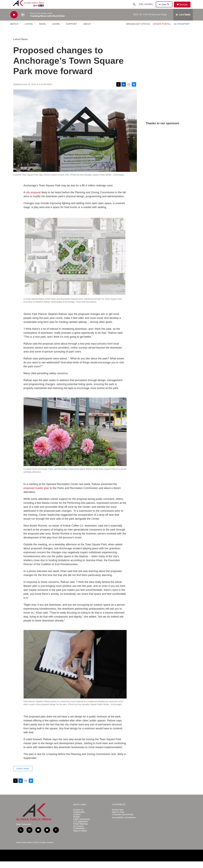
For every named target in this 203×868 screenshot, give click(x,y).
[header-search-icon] (135, 8)
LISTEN (29, 31)
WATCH (14, 31)
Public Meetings (81, 831)
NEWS (42, 31)
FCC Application (81, 828)
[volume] (23, 21)
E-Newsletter (79, 835)
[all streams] (183, 21)
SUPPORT (72, 31)
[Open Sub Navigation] (20, 31)
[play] (14, 21)
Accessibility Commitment (124, 824)
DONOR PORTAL (162, 31)
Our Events (78, 833)
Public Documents (82, 826)
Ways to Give (118, 819)
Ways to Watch (80, 837)
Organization (79, 819)
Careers (77, 821)
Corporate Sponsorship (123, 821)
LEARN (56, 31)
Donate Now (118, 816)
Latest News (21, 46)
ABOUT (87, 31)
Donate (185, 8)
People (77, 823)
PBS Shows (146, 8)
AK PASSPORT (182, 31)
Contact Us (78, 816)
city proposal (33, 199)
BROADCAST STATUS (138, 31)
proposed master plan (36, 495)
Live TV (165, 8)
